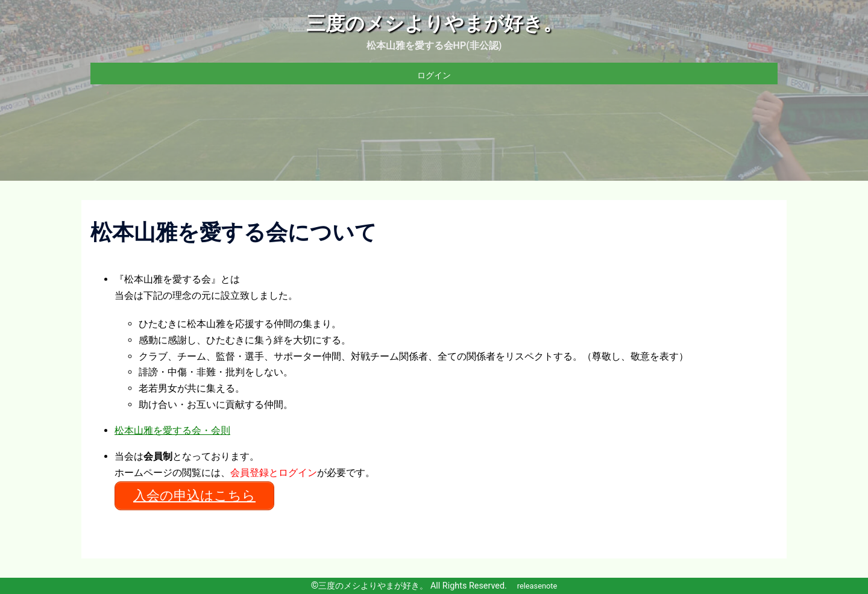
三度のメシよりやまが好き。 (434, 23)
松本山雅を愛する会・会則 (172, 430)
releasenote (537, 586)
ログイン (434, 75)
